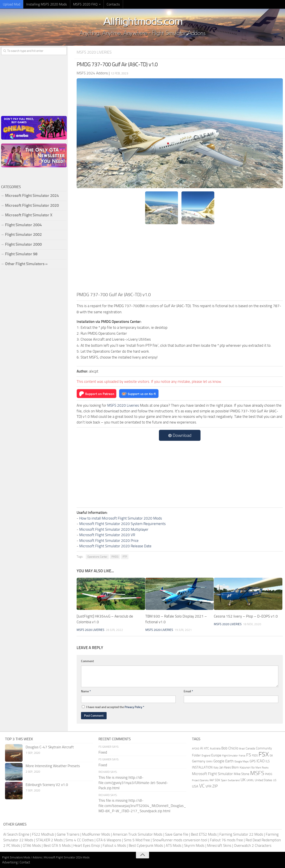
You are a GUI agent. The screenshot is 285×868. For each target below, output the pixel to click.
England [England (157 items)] (206, 755)
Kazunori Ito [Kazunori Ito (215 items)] (247, 767)
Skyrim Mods (194, 845)
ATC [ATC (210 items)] (207, 748)
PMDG (115, 556)
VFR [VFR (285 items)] (208, 786)
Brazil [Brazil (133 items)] (242, 748)
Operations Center (97, 556)
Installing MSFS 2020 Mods (45, 4)
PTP (125, 556)
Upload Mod (11, 4)
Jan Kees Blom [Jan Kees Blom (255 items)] (229, 767)
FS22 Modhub (43, 834)
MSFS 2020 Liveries (95, 52)
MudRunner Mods (96, 834)
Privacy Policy (133, 707)
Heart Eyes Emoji (87, 845)
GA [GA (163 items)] (271, 755)
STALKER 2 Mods (49, 840)
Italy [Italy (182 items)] (216, 767)
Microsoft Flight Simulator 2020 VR (107, 535)
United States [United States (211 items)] (264, 780)
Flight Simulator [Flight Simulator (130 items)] (230, 755)
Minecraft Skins (219, 845)
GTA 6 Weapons (109, 840)
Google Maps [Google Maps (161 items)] (242, 761)
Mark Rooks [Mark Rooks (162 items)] (262, 767)
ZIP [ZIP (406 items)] (215, 786)
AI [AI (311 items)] (202, 748)
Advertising (10, 862)
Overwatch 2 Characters (253, 845)
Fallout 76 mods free (226, 840)
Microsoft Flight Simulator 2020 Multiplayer (114, 529)
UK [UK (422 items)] (243, 780)
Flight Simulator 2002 (23, 234)
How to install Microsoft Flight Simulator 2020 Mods (121, 518)
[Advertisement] (180, 258)
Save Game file (177, 834)
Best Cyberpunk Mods (146, 845)
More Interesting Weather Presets (53, 766)
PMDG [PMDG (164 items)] (269, 774)
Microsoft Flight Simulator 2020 (32, 205)
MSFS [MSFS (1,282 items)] (257, 773)
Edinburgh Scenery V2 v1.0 (47, 784)
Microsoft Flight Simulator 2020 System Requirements (122, 524)
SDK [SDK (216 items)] (217, 780)
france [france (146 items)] (242, 755)
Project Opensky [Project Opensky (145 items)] (200, 780)
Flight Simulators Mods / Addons (22, 857)
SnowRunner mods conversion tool (180, 840)
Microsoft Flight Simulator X (29, 215)
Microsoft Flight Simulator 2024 (32, 196)
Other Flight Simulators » (26, 264)
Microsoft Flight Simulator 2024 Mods (67, 857)
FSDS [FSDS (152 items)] (255, 755)
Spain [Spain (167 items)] (224, 780)
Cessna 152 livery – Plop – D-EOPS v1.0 (246, 616)
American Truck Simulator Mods (138, 834)
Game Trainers (68, 834)
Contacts (109, 4)
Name (86, 691)
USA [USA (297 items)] (195, 786)
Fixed (103, 752)
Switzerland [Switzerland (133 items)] (234, 780)
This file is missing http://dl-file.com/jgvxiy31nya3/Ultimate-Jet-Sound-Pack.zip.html (133, 782)
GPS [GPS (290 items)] (253, 761)
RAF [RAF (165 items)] (212, 780)
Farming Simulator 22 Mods (241, 834)
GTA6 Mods (32, 845)
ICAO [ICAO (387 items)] (261, 761)
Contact (25, 862)
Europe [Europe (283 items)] (216, 755)
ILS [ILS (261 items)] (268, 761)
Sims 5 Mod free (137, 840)
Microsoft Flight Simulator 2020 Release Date (115, 546)
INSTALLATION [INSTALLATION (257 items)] (202, 767)
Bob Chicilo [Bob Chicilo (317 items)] (230, 748)
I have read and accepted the (113, 707)
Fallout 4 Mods (114, 845)
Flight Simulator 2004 (23, 225)
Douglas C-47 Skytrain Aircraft (50, 747)
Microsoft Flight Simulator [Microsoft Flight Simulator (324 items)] (212, 774)
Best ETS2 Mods (204, 834)
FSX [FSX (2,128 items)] (264, 754)
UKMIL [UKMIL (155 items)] (250, 780)
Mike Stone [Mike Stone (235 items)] (242, 774)
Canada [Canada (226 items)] (250, 748)
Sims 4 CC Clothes (80, 840)
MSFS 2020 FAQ (83, 4)
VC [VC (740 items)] (202, 786)
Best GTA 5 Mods (57, 845)
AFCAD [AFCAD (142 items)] (196, 748)
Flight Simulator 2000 (23, 244)
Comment (87, 661)
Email (188, 691)
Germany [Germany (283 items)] (199, 761)
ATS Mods (174, 845)
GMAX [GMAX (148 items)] (209, 761)
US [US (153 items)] (275, 780)
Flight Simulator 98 (21, 254)
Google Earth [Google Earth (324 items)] (223, 761)
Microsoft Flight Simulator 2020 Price (109, 540)
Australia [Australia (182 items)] (215, 748)
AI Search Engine (16, 834)
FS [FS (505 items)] (249, 755)
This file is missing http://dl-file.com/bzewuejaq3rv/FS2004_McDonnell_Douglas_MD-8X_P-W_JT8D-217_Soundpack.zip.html (142, 805)
